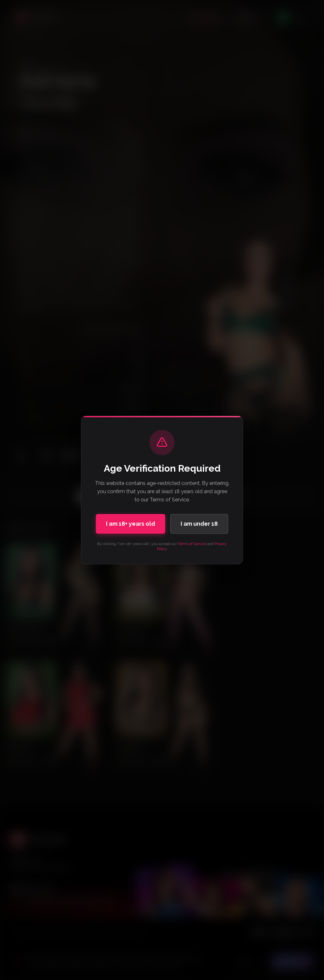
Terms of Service (192, 544)
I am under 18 (199, 524)
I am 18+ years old (131, 524)
